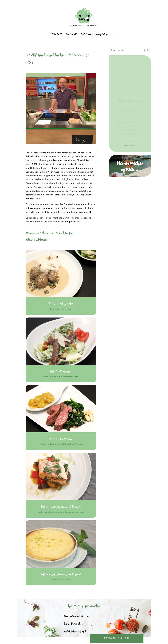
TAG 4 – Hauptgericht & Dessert (61, 507)
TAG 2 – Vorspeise (61, 371)
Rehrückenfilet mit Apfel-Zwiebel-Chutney (61, 444)
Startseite (58, 34)
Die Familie (72, 34)
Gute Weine (87, 34)
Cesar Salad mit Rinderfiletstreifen (61, 377)
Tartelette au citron (61, 580)
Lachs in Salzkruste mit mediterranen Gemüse (61, 512)
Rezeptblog (102, 34)
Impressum (110, 638)
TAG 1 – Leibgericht (61, 304)
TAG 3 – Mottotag (61, 439)
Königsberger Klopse (61, 309)
